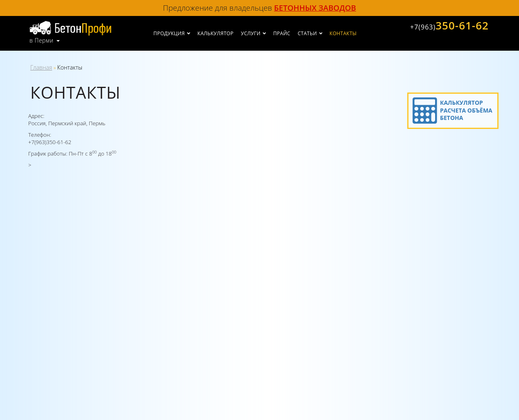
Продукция (169, 33)
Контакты (343, 33)
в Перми (42, 41)
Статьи (307, 33)
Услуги (251, 33)
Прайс (282, 33)
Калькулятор (215, 33)
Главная (41, 67)
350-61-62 (449, 25)
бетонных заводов (315, 8)
